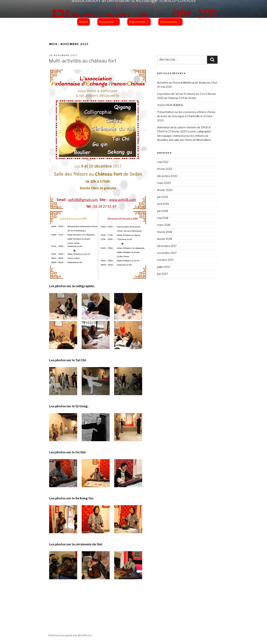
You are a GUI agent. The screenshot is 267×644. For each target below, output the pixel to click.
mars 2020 (164, 183)
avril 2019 (163, 204)
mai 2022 (163, 162)
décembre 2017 (167, 246)
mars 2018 (164, 225)
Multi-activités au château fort (82, 61)
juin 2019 (163, 197)
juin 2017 (162, 274)
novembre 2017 (167, 253)
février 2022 (165, 169)
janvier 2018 (165, 239)
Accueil (84, 22)
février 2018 (165, 232)
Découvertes (169, 22)
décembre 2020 (167, 176)
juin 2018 (163, 211)
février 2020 (165, 190)
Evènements (137, 22)
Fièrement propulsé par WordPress (70, 635)
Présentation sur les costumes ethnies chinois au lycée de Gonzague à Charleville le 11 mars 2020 (186, 116)
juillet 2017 (164, 267)
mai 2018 (163, 218)
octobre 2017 (165, 260)
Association (107, 22)
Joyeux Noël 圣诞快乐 (170, 105)
